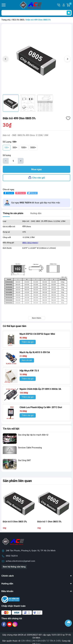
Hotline (59, 5)
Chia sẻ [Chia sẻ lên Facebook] (8, 193)
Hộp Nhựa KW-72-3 (29, 371)
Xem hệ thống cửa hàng (14, 567)
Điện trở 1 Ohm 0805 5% (49, 522)
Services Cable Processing (30, 448)
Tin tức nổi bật (11, 429)
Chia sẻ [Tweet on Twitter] (32, 193)
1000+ (24, 148)
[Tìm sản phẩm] (36, 13)
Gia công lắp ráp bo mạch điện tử (33, 435)
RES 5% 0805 (18, 20)
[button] (67, 59)
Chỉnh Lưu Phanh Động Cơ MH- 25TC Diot (41, 407)
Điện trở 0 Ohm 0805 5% (15, 522)
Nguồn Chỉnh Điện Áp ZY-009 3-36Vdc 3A (40, 389)
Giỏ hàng (70, 5)
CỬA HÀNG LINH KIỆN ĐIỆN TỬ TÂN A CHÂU (41, 641)
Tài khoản (64, 5)
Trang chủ (6, 20)
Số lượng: (7, 155)
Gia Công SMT (24, 460)
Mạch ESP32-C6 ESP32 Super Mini (37, 334)
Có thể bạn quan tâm (15, 326)
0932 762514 (12, 556)
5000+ (33, 148)
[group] (36, 59)
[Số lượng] (13, 161)
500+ (15, 148)
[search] (69, 13)
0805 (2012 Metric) (30, 243)
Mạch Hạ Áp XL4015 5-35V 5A (35, 352)
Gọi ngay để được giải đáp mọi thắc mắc (36, 203)
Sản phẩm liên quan (17, 481)
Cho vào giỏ (39, 178)
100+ (7, 148)
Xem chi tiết (27, 360)
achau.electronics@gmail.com (20, 561)
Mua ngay (36, 169)
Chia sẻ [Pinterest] (20, 193)
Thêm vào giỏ (28, 342)
